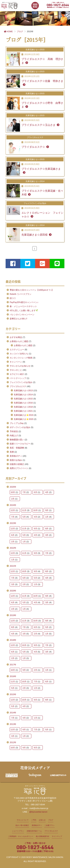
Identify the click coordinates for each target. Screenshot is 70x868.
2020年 (13, 591)
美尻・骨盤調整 (17, 448)
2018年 (13, 640)
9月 (47, 510)
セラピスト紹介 (17, 374)
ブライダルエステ (18, 386)
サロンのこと (16, 370)
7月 (24, 492)
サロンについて (23, 820)
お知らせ (42, 820)
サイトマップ (57, 836)
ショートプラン (18, 831)
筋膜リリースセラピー (20, 444)
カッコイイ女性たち (19, 354)
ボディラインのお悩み (20, 427)
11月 (24, 510)
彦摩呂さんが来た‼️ (18, 319)
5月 (24, 517)
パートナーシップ (18, 378)
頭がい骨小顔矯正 (22, 825)
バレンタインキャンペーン (22, 315)
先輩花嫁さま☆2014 (23, 395)
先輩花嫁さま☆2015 (23, 399)
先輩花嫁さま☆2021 (23, 411)
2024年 (13, 505)
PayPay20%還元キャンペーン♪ (24, 302)
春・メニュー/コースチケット (23, 306)
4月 (47, 492)
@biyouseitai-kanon (38, 812)
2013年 (13, 724)
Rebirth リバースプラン (21, 294)
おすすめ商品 (16, 337)
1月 (47, 517)
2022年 (13, 548)
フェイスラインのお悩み (21, 382)
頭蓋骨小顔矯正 (17, 464)
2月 (13, 499)
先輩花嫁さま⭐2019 (24, 415)
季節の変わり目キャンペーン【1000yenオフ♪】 (32, 290)
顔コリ (13, 298)
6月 (36, 492)
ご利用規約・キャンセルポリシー (21, 836)
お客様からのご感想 (19, 341)
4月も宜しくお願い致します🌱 (24, 310)
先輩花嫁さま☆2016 (23, 403)
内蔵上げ (14, 435)
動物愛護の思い (17, 440)
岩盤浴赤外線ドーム (34, 831)
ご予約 (34, 820)
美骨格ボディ (16, 456)
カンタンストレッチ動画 (21, 358)
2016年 (13, 676)
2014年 (13, 713)
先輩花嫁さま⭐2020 (24, 419)
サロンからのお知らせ (20, 366)
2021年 (13, 566)
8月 (47, 529)
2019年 (13, 615)
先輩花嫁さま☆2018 (23, 407)
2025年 (13, 487)
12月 (13, 510)
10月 (13, 492)
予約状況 (14, 431)
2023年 (13, 523)
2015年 (13, 694)
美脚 (12, 452)
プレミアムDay (17, 423)
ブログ (51, 820)
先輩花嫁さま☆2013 (23, 390)
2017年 (13, 665)
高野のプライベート (19, 468)
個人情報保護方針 (43, 836)
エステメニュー (17, 350)
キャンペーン (16, 362)
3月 (47, 535)
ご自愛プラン (49, 825)
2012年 (13, 742)
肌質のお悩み (16, 460)
